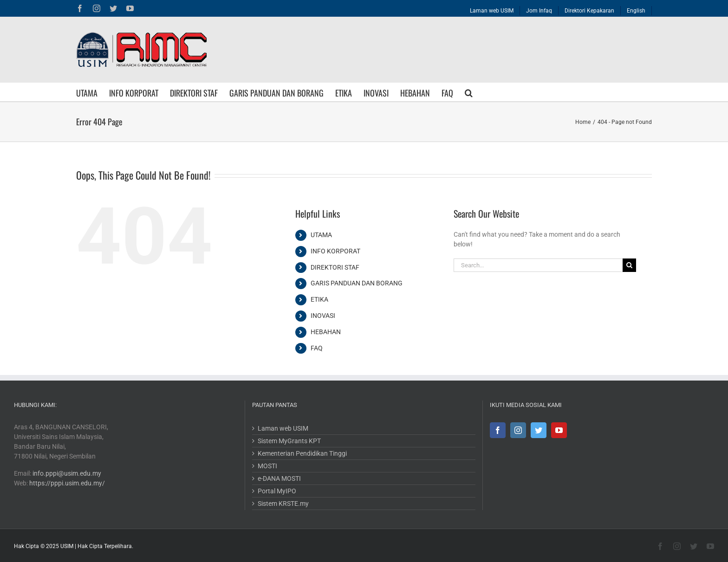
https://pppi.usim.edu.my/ (67, 483)
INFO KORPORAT (334, 251)
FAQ (315, 348)
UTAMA (319, 235)
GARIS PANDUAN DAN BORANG (355, 283)
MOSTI (266, 466)
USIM (67, 546)
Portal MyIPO (276, 491)
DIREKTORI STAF (333, 267)
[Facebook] (495, 430)
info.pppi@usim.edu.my (67, 473)
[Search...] (536, 265)
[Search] (627, 265)
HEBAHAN (324, 332)
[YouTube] (556, 430)
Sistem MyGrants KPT (288, 441)
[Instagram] (515, 430)
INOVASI (321, 316)
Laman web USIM (282, 428)
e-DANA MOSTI (278, 478)
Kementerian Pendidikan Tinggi (301, 453)
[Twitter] (536, 430)
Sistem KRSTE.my (282, 504)
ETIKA (318, 299)
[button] (467, 92)
